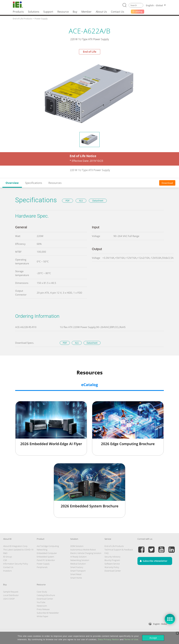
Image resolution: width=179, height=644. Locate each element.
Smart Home (76, 578)
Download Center (113, 571)
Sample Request (11, 592)
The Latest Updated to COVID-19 (18, 550)
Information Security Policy (16, 564)
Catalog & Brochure (46, 595)
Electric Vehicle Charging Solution (86, 553)
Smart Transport (78, 571)
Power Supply (43, 564)
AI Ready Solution (78, 557)
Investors (7, 571)
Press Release (43, 609)
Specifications (34, 183)
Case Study (42, 592)
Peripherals (42, 567)
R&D (5, 553)
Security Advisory (112, 557)
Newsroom (42, 606)
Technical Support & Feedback (119, 550)
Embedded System (45, 557)
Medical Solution (78, 564)
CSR (5, 560)
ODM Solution (77, 546)
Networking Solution (80, 560)
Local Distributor (11, 595)
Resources (55, 183)
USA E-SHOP (9, 599)
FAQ (107, 553)
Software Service (112, 564)
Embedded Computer (47, 553)
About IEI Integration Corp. (16, 546)
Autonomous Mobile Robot (83, 550)
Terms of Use (131, 639)
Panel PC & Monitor (46, 560)
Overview (12, 183)
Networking (42, 550)
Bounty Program (112, 560)
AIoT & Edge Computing (48, 546)
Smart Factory (77, 567)
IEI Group (8, 557)
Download (167, 183)
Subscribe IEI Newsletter (48, 613)
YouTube (41, 602)
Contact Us (8, 567)
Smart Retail (76, 574)
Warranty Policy (112, 567)
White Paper (43, 616)
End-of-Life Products (114, 546)
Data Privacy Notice (108, 639)
